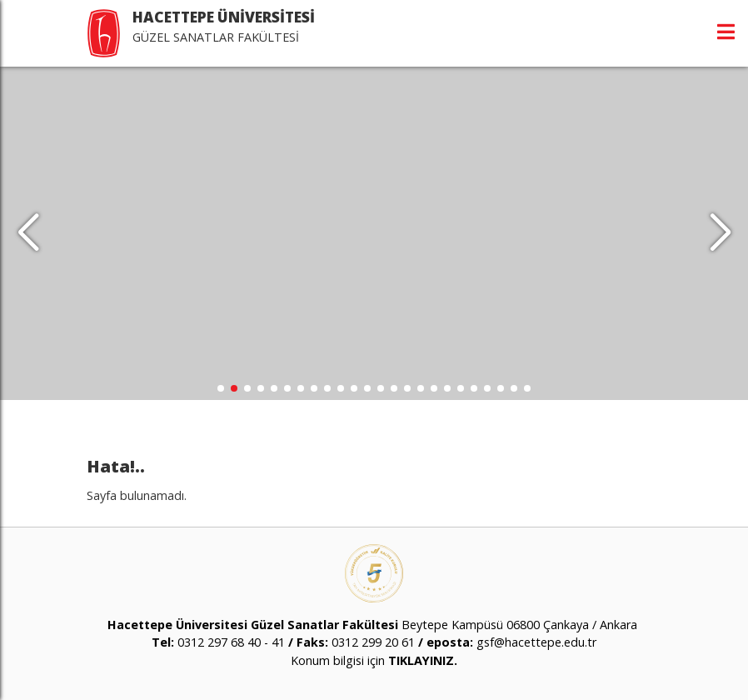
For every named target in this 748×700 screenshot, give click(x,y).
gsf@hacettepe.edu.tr (536, 642)
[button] (720, 233)
